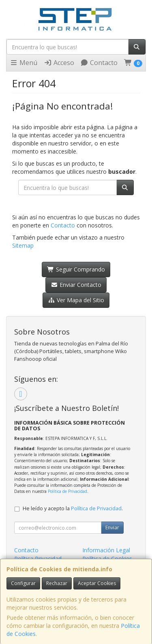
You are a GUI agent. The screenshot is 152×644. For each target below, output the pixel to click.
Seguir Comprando (76, 269)
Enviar (112, 527)
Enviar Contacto (76, 285)
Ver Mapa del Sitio (76, 300)
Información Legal (106, 550)
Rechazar (57, 583)
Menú (24, 63)
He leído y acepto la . (73, 508)
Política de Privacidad (67, 491)
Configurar (23, 583)
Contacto (99, 63)
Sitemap (23, 245)
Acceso (59, 63)
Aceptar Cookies (97, 583)
